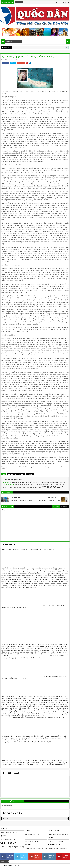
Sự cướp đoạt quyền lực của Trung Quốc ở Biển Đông (28, 57)
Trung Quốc (30, 474)
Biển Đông (10, 474)
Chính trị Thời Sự (20, 474)
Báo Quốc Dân (8, 482)
